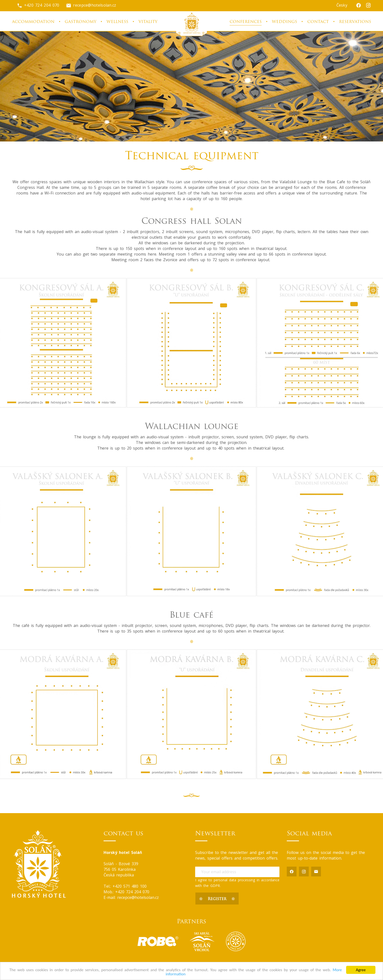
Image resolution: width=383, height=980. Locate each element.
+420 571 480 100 (130, 886)
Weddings (284, 22)
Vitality (148, 22)
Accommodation (33, 22)
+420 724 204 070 (38, 5)
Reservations (355, 22)
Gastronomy (80, 22)
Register (217, 899)
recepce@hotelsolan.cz (91, 5)
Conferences (246, 22)
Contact (318, 22)
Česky (342, 5)
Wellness (117, 22)
